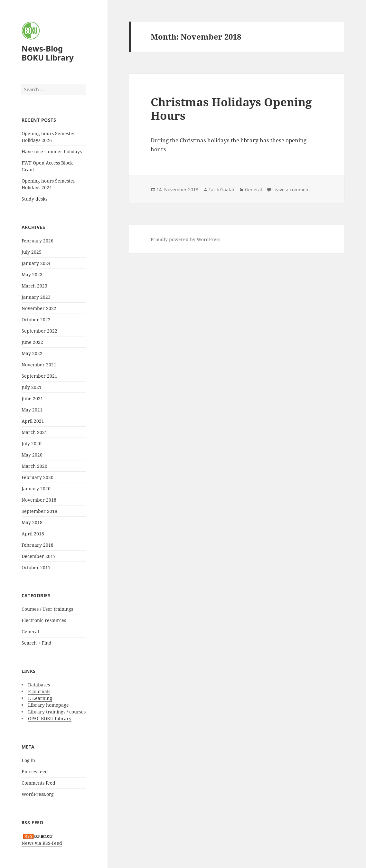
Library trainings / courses (57, 712)
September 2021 (39, 376)
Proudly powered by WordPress (185, 239)
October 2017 (36, 567)
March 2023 (34, 286)
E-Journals (39, 691)
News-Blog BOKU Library (48, 53)
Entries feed (35, 772)
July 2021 (32, 387)
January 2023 (36, 297)
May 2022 (32, 353)
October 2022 (36, 320)
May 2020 (32, 455)
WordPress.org (38, 794)
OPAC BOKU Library (50, 718)
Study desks (34, 199)
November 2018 (39, 500)
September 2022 (39, 331)
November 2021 (39, 365)
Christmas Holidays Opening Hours (231, 109)
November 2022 (39, 308)
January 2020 (36, 489)
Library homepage (48, 705)
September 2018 (39, 511)
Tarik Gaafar (222, 189)
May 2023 (32, 274)
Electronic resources (44, 620)
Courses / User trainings (47, 609)
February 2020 (38, 477)
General (30, 632)
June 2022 (32, 342)
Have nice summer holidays (52, 151)
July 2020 (32, 443)
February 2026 (38, 241)
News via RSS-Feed (42, 843)
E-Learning (40, 698)
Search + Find (37, 643)
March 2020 (34, 466)
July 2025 (32, 252)
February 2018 (38, 545)
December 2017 (39, 556)
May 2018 (32, 522)
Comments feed (38, 783)
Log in (28, 760)
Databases (39, 685)
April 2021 (33, 421)
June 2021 (32, 398)
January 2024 (36, 263)
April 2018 (33, 534)
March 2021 (34, 432)
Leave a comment (291, 189)
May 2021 (32, 410)
